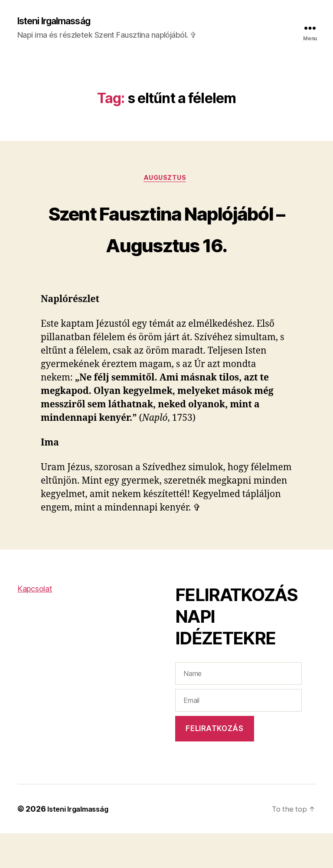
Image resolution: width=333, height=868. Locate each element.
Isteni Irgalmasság (60, 22)
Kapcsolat (35, 623)
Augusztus (167, 180)
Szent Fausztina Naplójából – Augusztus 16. (166, 245)
